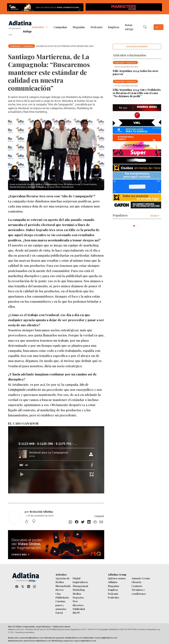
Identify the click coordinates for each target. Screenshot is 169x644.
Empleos (114, 27)
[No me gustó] (35, 522)
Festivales (113, 597)
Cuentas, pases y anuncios (61, 605)
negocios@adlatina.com (85, 641)
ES (157, 27)
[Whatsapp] (71, 522)
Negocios (78, 597)
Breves (59, 590)
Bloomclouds (63, 586)
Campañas (60, 27)
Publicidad (15, 46)
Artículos (38, 27)
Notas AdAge (129, 27)
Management (80, 586)
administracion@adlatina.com (37, 641)
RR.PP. (76, 613)
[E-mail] (101, 522)
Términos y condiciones (139, 592)
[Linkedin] (89, 522)
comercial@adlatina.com (106, 638)
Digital (76, 578)
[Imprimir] (95, 522)
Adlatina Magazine (114, 584)
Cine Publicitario (62, 595)
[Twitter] (83, 522)
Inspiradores (80, 582)
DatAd (59, 613)
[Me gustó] (28, 522)
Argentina (28, 46)
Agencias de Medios (62, 580)
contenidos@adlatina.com (31, 638)
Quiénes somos (117, 578)
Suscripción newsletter (137, 46)
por (39, 512)
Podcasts (97, 27)
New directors (78, 603)
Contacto (137, 586)
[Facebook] (77, 522)
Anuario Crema (141, 578)
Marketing (79, 590)
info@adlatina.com (74, 638)
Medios (77, 594)
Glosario (136, 582)
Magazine (79, 27)
